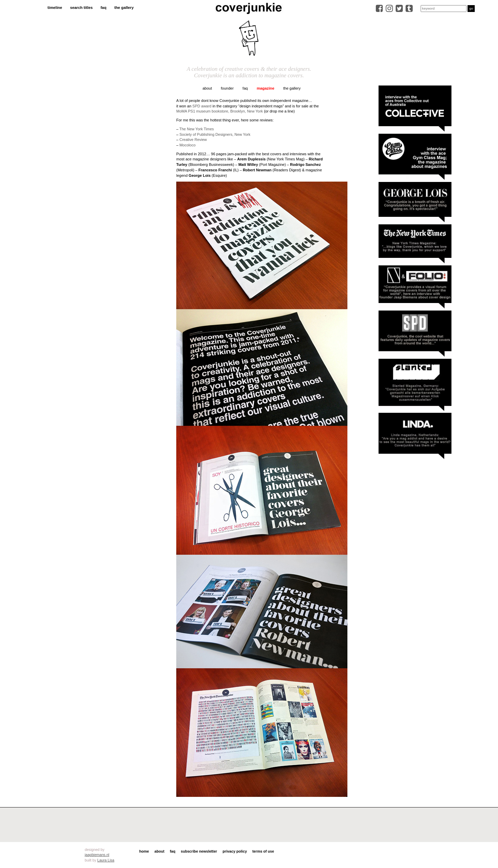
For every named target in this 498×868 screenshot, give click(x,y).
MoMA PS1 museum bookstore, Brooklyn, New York (220, 111)
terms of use (263, 851)
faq (104, 8)
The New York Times (197, 129)
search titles (81, 8)
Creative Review (193, 140)
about (207, 88)
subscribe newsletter (199, 851)
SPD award (202, 106)
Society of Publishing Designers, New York (215, 134)
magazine (266, 88)
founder (227, 88)
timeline (55, 8)
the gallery (124, 8)
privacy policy (235, 851)
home (144, 851)
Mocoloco (187, 145)
